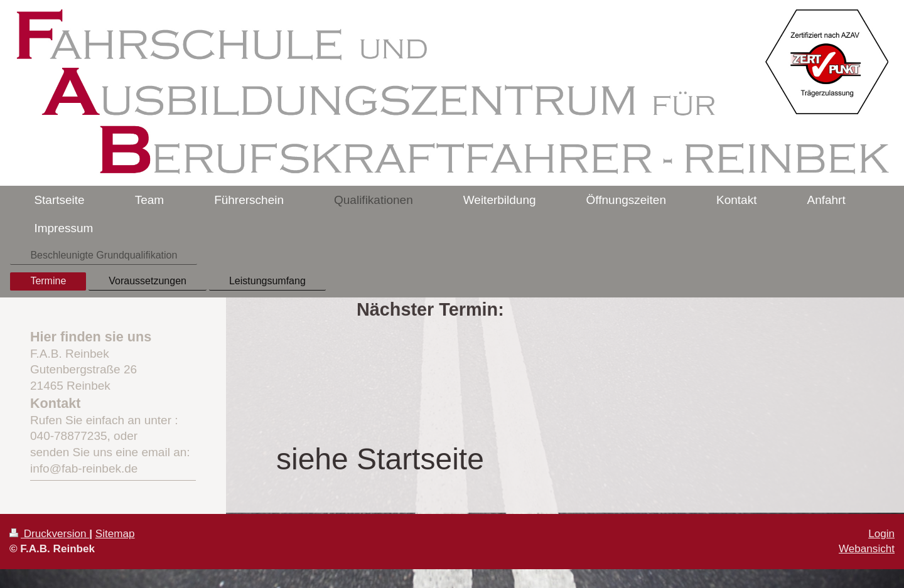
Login (881, 534)
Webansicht (867, 549)
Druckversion (49, 534)
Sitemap (115, 534)
